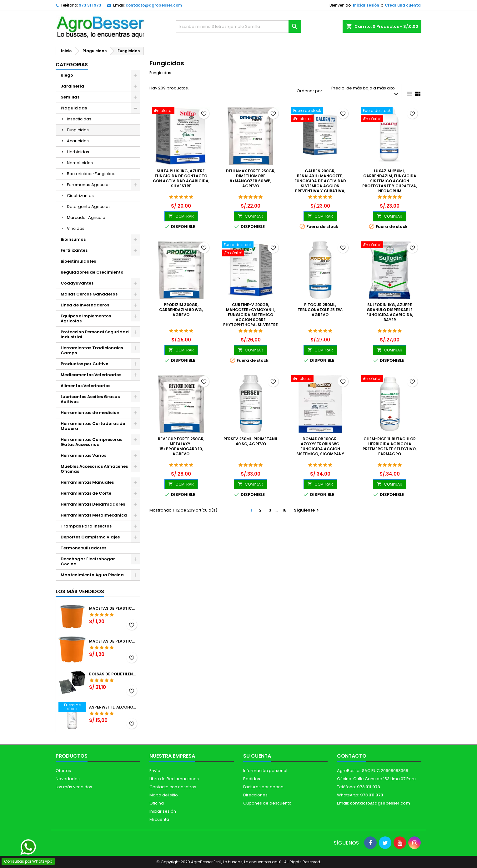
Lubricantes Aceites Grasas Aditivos (90, 399)
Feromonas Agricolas (89, 185)
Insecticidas (79, 119)
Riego (67, 75)
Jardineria (72, 86)
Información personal (265, 771)
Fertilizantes (74, 250)
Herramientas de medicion (90, 413)
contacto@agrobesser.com (154, 5)
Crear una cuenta (403, 5)
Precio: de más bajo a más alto (366, 91)
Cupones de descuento (267, 803)
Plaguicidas (74, 108)
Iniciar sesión (366, 5)
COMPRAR (181, 216)
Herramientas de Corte (86, 493)
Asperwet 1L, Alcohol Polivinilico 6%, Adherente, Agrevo (113, 707)
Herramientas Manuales (87, 482)
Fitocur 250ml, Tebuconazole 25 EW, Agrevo (320, 310)
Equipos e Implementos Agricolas (86, 318)
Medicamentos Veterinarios (91, 375)
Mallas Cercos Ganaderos (89, 294)
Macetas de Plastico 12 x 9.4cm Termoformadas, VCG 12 (113, 608)
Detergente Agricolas (89, 207)
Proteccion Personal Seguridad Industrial (95, 334)
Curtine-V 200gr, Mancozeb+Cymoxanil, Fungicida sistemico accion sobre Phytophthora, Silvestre (251, 315)
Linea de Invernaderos (85, 305)
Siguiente (307, 510)
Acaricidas (78, 141)
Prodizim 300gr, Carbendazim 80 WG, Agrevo (181, 310)
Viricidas (76, 228)
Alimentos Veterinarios (85, 386)
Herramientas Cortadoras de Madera (93, 426)
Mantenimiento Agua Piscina (92, 575)
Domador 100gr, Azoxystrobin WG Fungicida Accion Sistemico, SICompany (320, 446)
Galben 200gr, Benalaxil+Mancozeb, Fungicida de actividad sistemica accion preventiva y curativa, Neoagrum (320, 183)
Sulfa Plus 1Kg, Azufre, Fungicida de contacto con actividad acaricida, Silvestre (181, 178)
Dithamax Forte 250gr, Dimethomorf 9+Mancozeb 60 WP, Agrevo (251, 178)
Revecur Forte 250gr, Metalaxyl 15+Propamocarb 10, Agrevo (181, 446)
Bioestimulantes (78, 261)
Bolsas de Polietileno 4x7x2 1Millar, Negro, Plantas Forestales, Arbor (113, 674)
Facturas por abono (263, 787)
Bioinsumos (73, 239)
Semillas (70, 97)
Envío (155, 771)
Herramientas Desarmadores (93, 504)
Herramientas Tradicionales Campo (92, 350)
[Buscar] (238, 27)
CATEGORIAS (72, 65)
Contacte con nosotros (173, 787)
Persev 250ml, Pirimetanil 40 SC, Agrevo (251, 441)
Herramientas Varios (83, 455)
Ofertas (63, 771)
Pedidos (252, 779)
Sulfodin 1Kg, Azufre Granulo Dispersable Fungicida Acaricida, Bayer (390, 312)
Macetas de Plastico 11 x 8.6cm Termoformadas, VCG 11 (113, 641)
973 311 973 (90, 5)
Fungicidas (78, 130)
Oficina (157, 803)
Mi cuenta (159, 819)
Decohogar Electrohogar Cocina (88, 561)
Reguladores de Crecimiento (92, 272)
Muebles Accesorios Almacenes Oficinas (94, 469)
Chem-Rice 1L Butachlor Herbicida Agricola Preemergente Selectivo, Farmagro (390, 446)
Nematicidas (80, 163)
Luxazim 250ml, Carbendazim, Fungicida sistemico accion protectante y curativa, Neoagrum (390, 181)
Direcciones (255, 795)
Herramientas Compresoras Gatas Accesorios (91, 442)
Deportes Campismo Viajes (90, 537)
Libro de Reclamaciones (174, 779)
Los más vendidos (80, 591)
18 (284, 510)
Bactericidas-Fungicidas (92, 174)
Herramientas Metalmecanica (94, 515)
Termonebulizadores (83, 548)
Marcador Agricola (86, 217)
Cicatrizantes (80, 196)
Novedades (68, 779)
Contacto (352, 756)
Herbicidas (78, 152)
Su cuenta (257, 756)
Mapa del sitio (164, 795)
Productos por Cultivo (85, 364)
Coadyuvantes (77, 283)
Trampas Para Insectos (86, 526)
